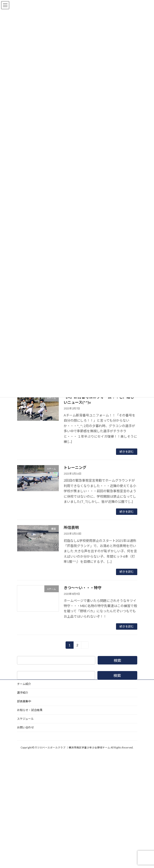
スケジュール (25, 719)
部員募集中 (24, 701)
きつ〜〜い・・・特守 (83, 588)
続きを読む (127, 452)
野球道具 (23, 736)
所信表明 (71, 527)
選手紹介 (23, 693)
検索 (117, 660)
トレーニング (75, 467)
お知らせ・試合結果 (30, 710)
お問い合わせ (25, 727)
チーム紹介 (24, 684)
